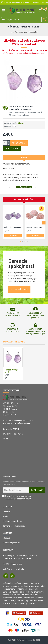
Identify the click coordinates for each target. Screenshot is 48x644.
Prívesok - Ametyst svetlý (11, 371)
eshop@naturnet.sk (22, 558)
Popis (24, 157)
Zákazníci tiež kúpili (24, 199)
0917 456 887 (16, 564)
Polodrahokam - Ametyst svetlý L (14, 227)
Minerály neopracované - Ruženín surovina (36, 227)
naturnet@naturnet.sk (27, 556)
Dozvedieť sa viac (19, 289)
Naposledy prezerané (14, 342)
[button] (44, 223)
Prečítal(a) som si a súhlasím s (17, 497)
